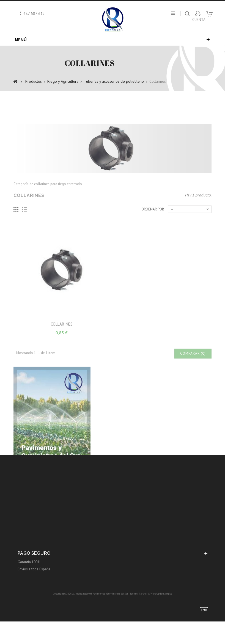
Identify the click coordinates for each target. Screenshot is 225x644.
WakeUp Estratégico (161, 594)
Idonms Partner (139, 594)
